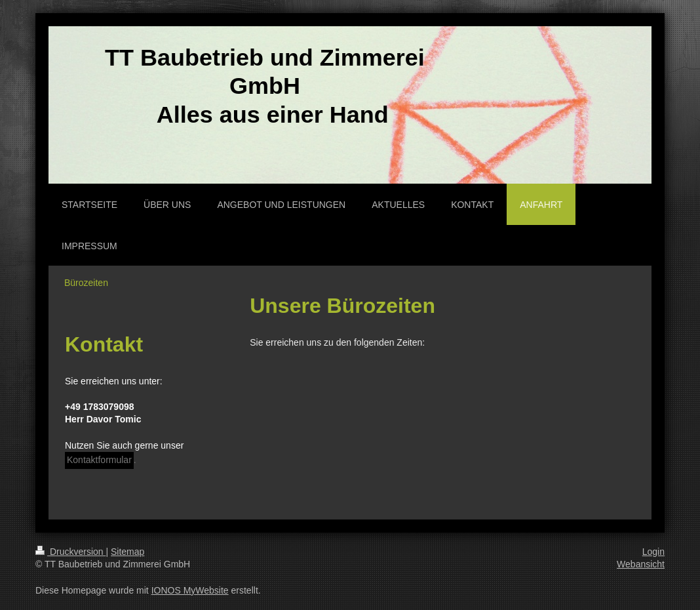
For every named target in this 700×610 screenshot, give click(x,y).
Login (653, 552)
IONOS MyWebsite (190, 590)
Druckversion (70, 552)
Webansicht (641, 564)
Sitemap (127, 552)
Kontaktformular (99, 460)
